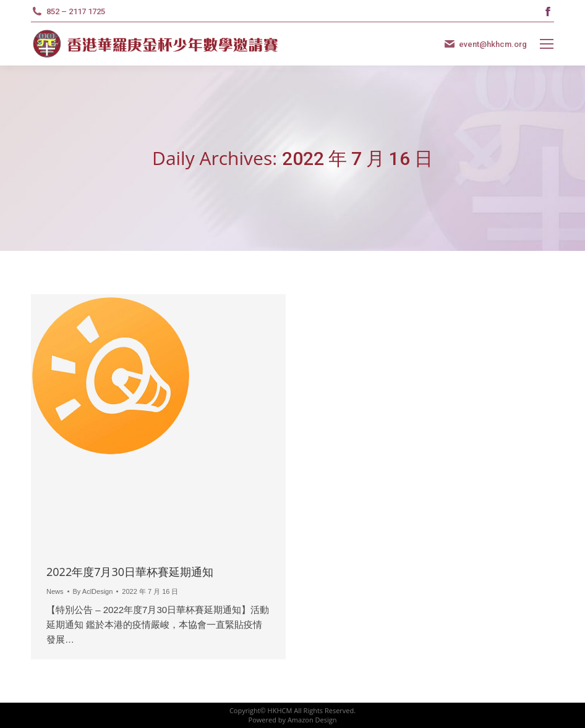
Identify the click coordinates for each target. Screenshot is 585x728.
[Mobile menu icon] (547, 44)
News (55, 591)
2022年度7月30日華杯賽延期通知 (130, 572)
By (93, 591)
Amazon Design (312, 720)
